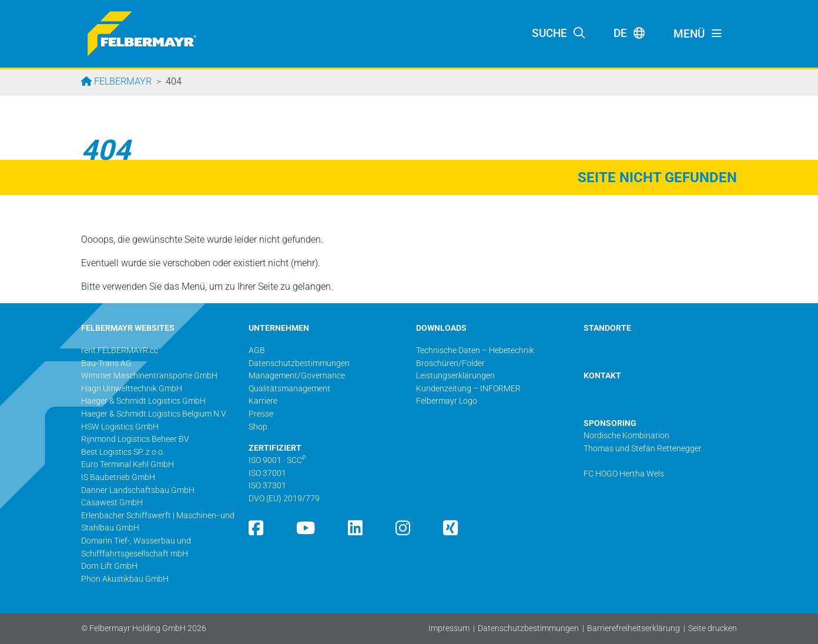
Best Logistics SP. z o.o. (123, 452)
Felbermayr (122, 81)
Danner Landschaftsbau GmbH (138, 490)
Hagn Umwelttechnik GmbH (132, 389)
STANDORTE (607, 328)
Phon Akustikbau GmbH (125, 579)
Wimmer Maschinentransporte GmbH (149, 376)
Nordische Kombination (626, 436)
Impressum (449, 628)
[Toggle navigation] (698, 34)
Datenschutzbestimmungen (528, 628)
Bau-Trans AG (106, 363)
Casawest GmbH (112, 503)
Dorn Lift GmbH (109, 566)
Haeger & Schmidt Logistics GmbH (143, 401)
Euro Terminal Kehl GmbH (128, 464)
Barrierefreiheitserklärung (633, 628)
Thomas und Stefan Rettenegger (643, 449)
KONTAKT (602, 376)
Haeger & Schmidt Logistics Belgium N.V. (154, 414)
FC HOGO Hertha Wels (624, 474)
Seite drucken (713, 628)
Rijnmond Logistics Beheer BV (135, 439)
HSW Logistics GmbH (120, 427)
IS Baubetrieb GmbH (118, 477)
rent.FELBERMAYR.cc (120, 350)
